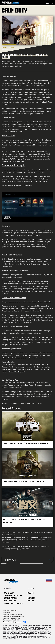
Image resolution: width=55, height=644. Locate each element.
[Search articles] (52, 3)
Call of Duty (9, 593)
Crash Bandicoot (10, 601)
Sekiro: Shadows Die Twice (14, 603)
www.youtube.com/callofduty (33, 537)
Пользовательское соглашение (13, 614)
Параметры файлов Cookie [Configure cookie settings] (11, 620)
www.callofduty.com (13, 537)
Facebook (14, 549)
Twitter (7, 549)
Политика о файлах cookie (11, 618)
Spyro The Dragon (11, 598)
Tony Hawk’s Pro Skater (13, 596)
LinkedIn (31, 601)
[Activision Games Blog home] (11, 581)
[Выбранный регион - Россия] (49, 580)
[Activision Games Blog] (11, 3)
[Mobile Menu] (47, 3)
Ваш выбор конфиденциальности (14, 622)
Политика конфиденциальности (13, 616)
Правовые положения (10, 610)
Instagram (25, 549)
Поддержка (7, 612)
